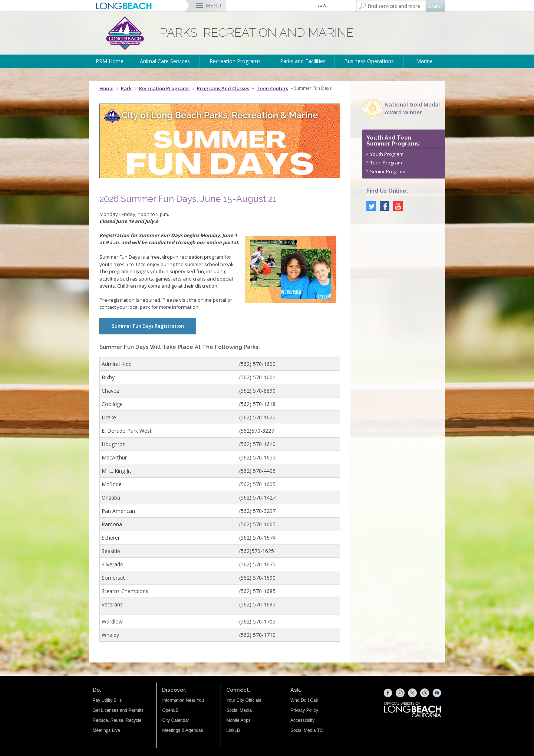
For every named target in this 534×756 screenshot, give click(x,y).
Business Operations (369, 61)
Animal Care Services (165, 61)
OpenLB (170, 710)
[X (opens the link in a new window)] (412, 693)
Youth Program (387, 154)
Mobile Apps (238, 720)
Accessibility (302, 720)
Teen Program (386, 163)
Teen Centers (272, 88)
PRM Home (110, 61)
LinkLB (233, 730)
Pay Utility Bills (107, 700)
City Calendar (176, 720)
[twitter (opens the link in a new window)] (369, 205)
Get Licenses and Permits (118, 710)
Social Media (239, 710)
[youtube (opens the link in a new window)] (396, 205)
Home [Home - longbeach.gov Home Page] (106, 88)
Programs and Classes (223, 88)
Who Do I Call (304, 700)
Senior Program (388, 171)
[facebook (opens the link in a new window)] (383, 205)
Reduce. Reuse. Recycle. (118, 720)
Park (126, 88)
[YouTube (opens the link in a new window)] (437, 693)
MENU (213, 5)
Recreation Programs (235, 61)
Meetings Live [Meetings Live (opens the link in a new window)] (106, 730)
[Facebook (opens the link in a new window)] (388, 693)
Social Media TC (307, 730)
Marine (424, 61)
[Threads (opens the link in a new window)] (425, 693)
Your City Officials (244, 700)
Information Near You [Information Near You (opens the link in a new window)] (183, 700)
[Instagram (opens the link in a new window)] (400, 693)
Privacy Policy (304, 710)
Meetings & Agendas (182, 730)
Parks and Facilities (303, 61)
